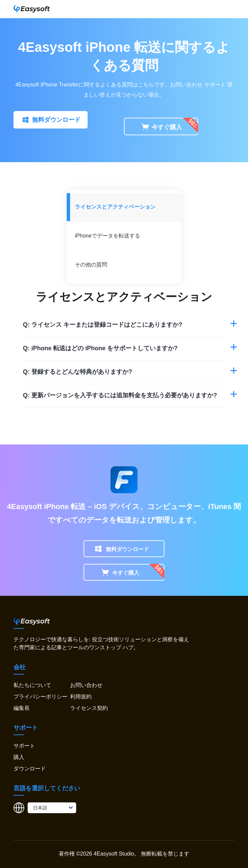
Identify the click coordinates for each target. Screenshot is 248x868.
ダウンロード (30, 769)
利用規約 (81, 697)
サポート (215, 85)
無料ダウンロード (51, 120)
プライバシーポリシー (40, 697)
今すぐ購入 (161, 128)
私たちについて (32, 685)
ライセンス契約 (89, 708)
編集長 (22, 708)
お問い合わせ (86, 685)
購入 (19, 757)
